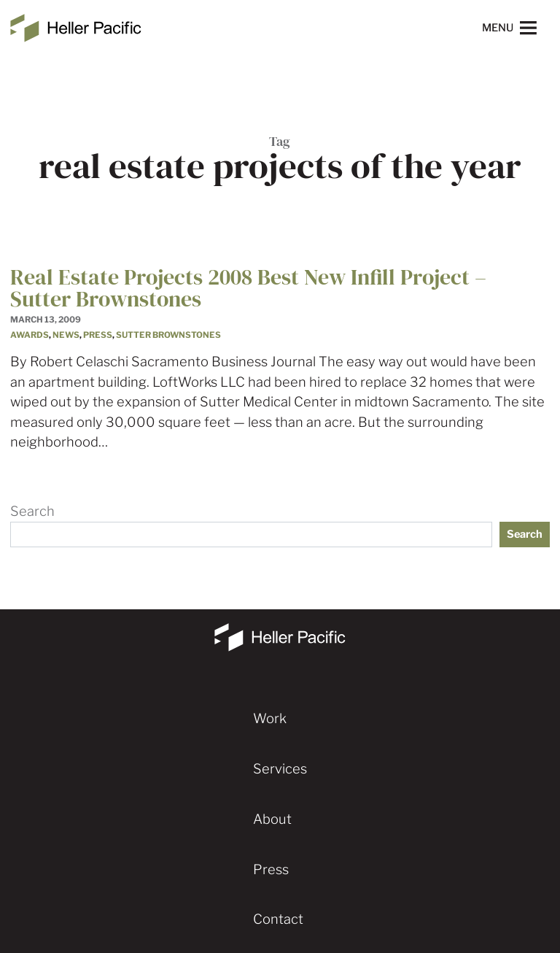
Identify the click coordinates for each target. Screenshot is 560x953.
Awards (30, 335)
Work (270, 718)
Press (98, 335)
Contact (278, 919)
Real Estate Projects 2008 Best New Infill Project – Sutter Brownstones (248, 288)
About (272, 819)
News (66, 335)
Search (32, 511)
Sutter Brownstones (168, 335)
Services (280, 769)
